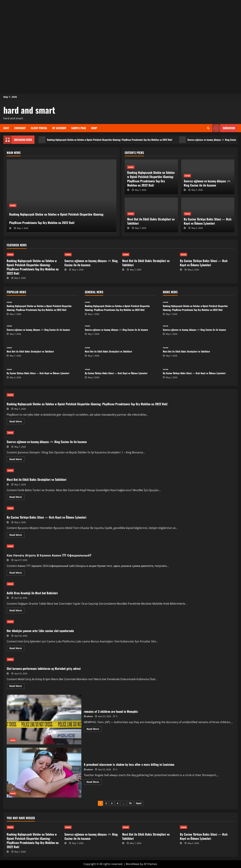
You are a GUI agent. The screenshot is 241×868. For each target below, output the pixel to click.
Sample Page (79, 128)
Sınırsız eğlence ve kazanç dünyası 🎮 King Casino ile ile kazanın (207, 183)
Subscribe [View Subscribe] (224, 128)
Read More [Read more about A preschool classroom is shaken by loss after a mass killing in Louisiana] (94, 782)
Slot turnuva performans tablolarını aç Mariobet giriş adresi (55, 668)
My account (59, 128)
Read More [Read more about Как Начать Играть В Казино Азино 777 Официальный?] (17, 573)
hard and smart (29, 110)
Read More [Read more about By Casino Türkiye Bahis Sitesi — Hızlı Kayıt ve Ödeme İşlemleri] (17, 535)
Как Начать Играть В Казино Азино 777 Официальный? (63, 555)
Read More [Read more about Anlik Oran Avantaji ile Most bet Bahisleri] (17, 611)
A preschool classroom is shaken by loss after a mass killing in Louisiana (44, 772)
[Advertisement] (120, 23)
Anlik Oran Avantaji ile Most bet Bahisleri (40, 592)
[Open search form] (208, 128)
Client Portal (39, 128)
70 (130, 803)
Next (139, 803)
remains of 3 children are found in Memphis (44, 720)
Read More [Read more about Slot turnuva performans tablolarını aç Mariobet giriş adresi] (17, 687)
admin (90, 716)
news (13, 188)
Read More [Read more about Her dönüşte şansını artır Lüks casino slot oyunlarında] (17, 649)
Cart (6, 128)
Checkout (20, 128)
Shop (94, 128)
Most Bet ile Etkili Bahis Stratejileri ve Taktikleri (151, 221)
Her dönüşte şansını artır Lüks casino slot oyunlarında (51, 630)
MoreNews (133, 864)
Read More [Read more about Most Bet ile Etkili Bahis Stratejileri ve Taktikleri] (17, 498)
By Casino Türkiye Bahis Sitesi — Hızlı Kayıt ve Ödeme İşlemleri (208, 221)
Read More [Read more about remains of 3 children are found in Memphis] (94, 729)
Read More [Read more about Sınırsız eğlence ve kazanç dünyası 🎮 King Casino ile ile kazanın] (17, 460)
